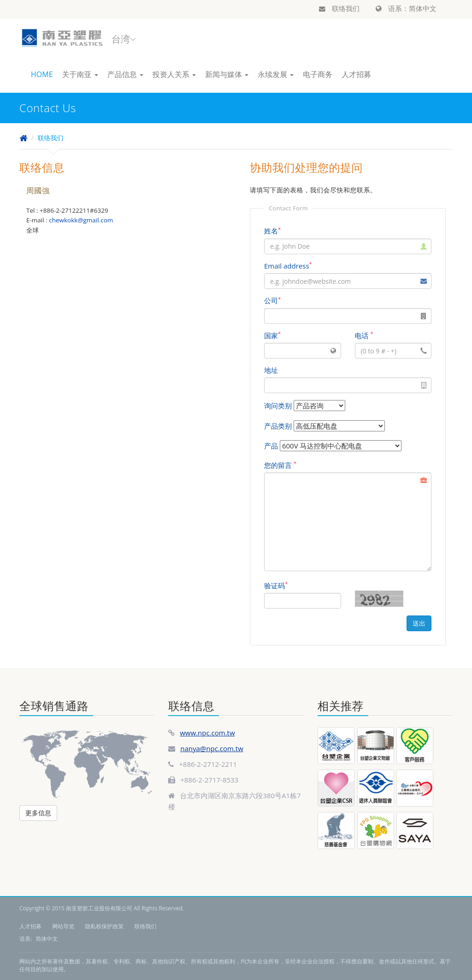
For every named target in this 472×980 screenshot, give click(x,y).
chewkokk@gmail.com (81, 220)
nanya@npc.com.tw (212, 748)
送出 (419, 623)
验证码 (276, 586)
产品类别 (278, 426)
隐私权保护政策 (104, 926)
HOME (42, 74)
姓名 (272, 231)
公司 (272, 300)
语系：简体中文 (406, 8)
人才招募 (356, 74)
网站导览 (63, 926)
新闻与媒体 (227, 74)
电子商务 (318, 74)
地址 (271, 370)
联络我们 (339, 8)
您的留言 (280, 465)
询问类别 (278, 406)
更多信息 (38, 813)
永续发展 (276, 74)
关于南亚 (80, 74)
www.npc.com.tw (207, 733)
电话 (364, 335)
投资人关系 (174, 74)
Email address (288, 266)
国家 (272, 335)
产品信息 (125, 74)
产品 (271, 446)
